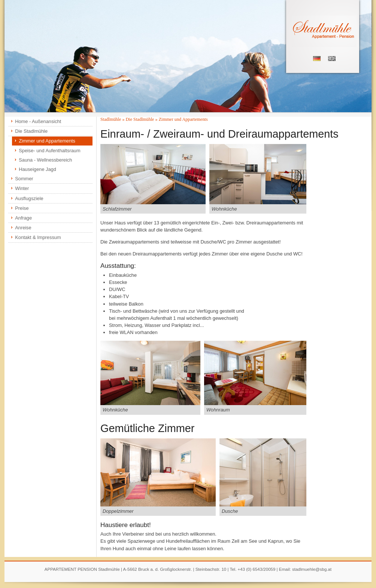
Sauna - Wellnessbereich (45, 160)
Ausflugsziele (29, 198)
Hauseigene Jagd (37, 169)
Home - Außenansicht (38, 121)
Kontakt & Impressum (38, 237)
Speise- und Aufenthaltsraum (49, 151)
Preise (22, 208)
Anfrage (23, 218)
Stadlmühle (111, 119)
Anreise (23, 228)
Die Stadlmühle (31, 131)
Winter (22, 188)
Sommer (24, 179)
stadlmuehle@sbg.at (312, 569)
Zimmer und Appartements (47, 141)
